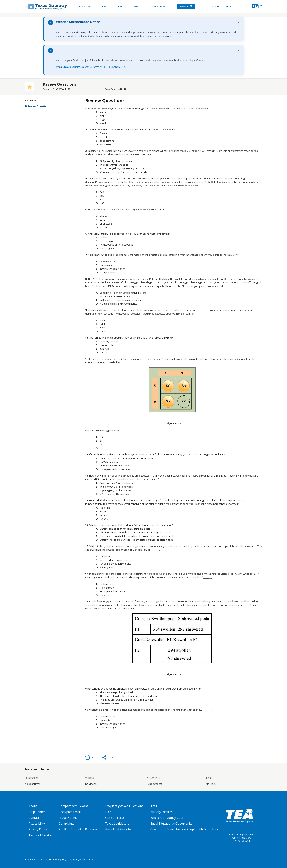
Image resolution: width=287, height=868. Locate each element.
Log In (216, 6)
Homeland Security (118, 829)
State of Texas (115, 818)
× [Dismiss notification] (239, 22)
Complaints (67, 824)
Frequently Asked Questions (124, 806)
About (33, 806)
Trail (154, 806)
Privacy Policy (38, 829)
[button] (257, 7)
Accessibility (37, 824)
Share (111, 757)
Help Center (37, 812)
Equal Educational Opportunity (171, 824)
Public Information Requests (78, 829)
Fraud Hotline (68, 818)
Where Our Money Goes (167, 818)
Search (187, 6)
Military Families (162, 812)
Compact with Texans (73, 806)
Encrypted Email (70, 812)
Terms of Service (40, 835)
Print (94, 757)
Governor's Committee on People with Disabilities (184, 829)
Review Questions (39, 106)
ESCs (108, 812)
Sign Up (230, 6)
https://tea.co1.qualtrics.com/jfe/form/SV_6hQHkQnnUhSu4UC (91, 67)
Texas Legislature (117, 824)
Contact (34, 818)
